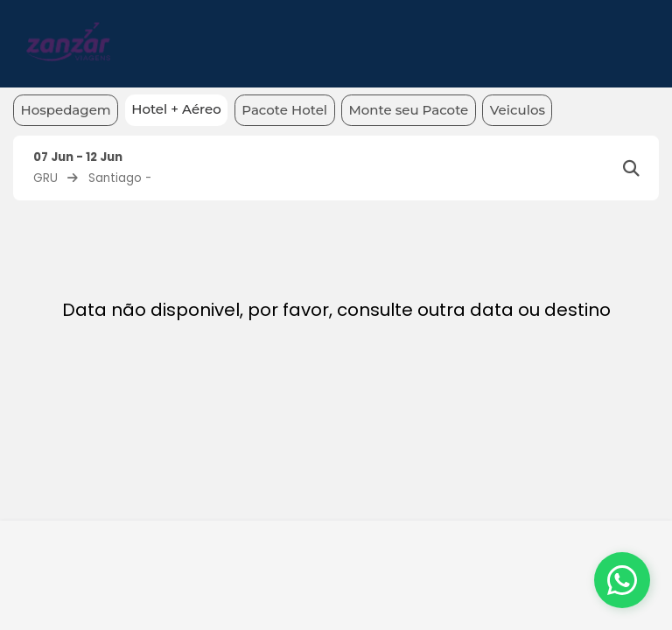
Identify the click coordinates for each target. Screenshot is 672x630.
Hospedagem (66, 110)
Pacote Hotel (284, 110)
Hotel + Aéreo (176, 109)
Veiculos (518, 110)
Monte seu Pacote (409, 110)
